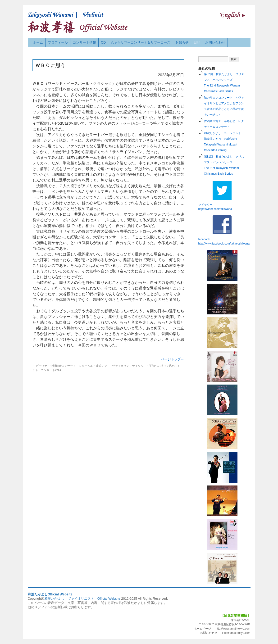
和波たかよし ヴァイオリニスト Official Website (82, 599)
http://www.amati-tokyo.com (233, 629)
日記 (197, 42)
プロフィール (58, 42)
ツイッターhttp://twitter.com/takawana (215, 196)
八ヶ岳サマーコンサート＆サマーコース (141, 42)
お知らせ (182, 42)
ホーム (38, 42)
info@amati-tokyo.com (236, 633)
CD (103, 42)
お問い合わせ (215, 42)
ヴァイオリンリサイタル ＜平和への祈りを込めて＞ (148, 366)
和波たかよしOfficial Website (50, 594)
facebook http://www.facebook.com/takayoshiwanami (226, 230)
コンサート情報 (84, 42)
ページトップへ (173, 359)
